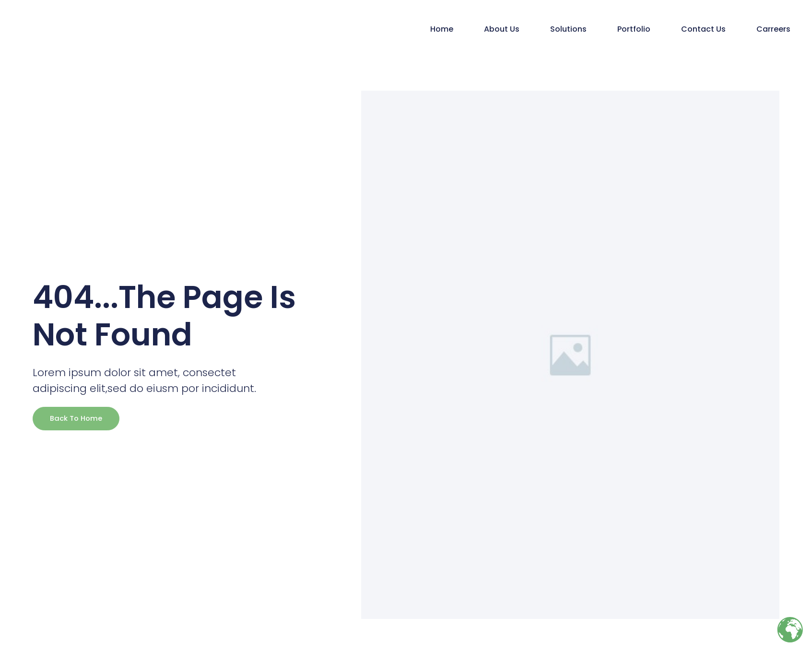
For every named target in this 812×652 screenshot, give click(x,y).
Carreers (773, 29)
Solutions (568, 29)
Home (442, 29)
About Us (502, 29)
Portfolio (634, 29)
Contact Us (703, 29)
